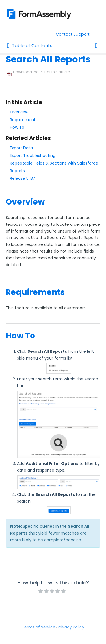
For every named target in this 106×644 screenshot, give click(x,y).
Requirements (24, 120)
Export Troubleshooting (33, 155)
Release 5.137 (23, 178)
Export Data (21, 148)
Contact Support (73, 34)
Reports (17, 171)
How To (17, 127)
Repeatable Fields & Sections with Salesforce (54, 163)
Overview (19, 112)
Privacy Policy (71, 627)
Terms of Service (39, 627)
